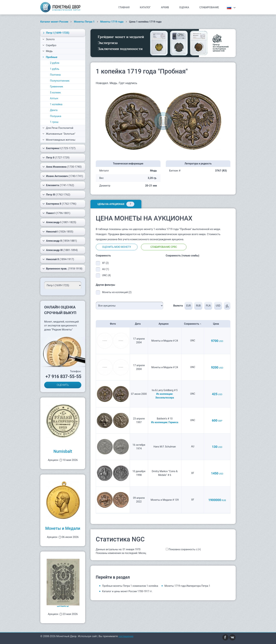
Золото (49, 39)
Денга (54, 110)
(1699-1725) (56, 33)
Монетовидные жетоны (59, 140)
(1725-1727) (59, 148)
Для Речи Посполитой (58, 128)
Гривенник (57, 87)
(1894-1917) (58, 259)
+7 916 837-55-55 (63, 377)
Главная (124, 7)
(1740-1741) (63, 176)
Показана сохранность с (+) (185, 549)
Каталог (145, 7)
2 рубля (55, 63)
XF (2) (105, 263)
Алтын (54, 98)
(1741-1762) (58, 185)
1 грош (54, 122)
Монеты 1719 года (112, 22)
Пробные (50, 57)
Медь (48, 51)
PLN (208, 306)
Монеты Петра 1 (84, 22)
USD (218, 306)
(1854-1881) (60, 241)
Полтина (55, 75)
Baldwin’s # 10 (165, 419)
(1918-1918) (62, 269)
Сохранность (193, 324)
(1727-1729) (56, 158)
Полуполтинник (60, 81)
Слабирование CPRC (164, 247)
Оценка (184, 7)
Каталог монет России (54, 22)
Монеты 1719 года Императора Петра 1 (187, 586)
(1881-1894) (60, 250)
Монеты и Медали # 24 (165, 341)
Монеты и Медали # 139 (165, 500)
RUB (198, 306)
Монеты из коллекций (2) (117, 292)
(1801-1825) (59, 222)
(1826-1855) (58, 232)
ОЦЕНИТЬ (63, 385)
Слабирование (209, 7)
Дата (139, 324)
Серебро (49, 45)
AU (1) (106, 269)
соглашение (126, 636)
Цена (217, 324)
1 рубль (55, 69)
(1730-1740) (62, 167)
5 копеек (55, 93)
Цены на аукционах (116, 204)
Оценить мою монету (117, 247)
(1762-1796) (59, 204)
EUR (189, 306)
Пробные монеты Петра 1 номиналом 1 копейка (130, 586)
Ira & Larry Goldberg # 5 (165, 390)
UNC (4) (106, 275)
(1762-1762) (56, 195)
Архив (165, 7)
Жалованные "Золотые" (59, 134)
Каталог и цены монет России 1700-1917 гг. (127, 591)
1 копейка (56, 104)
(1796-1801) (56, 213)
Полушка (56, 116)
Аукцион (165, 324)
